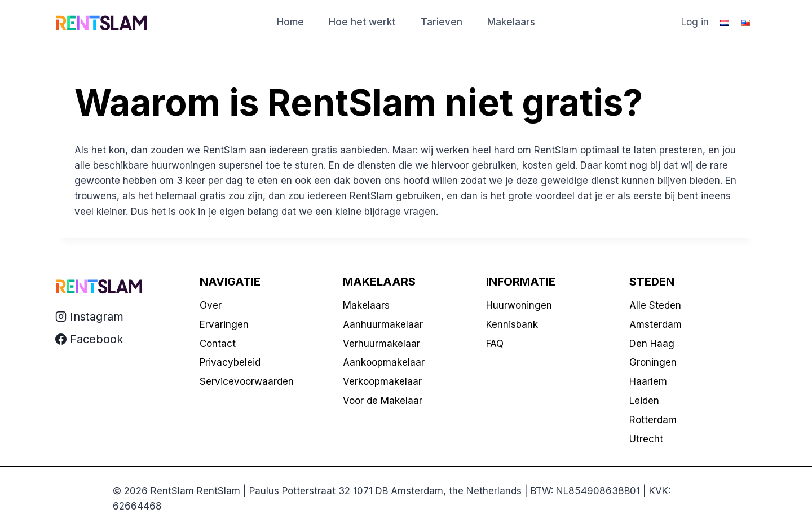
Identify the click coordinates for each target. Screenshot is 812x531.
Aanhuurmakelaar (383, 324)
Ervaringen (224, 324)
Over (211, 305)
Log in (695, 22)
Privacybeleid (230, 362)
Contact (218, 344)
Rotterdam (653, 420)
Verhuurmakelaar (381, 344)
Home (290, 22)
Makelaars (511, 22)
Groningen (653, 362)
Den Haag (652, 344)
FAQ (495, 344)
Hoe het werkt (362, 22)
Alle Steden (655, 305)
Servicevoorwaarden (247, 381)
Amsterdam (656, 324)
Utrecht (646, 439)
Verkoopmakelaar (382, 381)
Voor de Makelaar (383, 401)
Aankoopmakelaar (384, 362)
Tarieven (442, 22)
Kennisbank (512, 324)
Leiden (644, 401)
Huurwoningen (519, 305)
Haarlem (648, 381)
